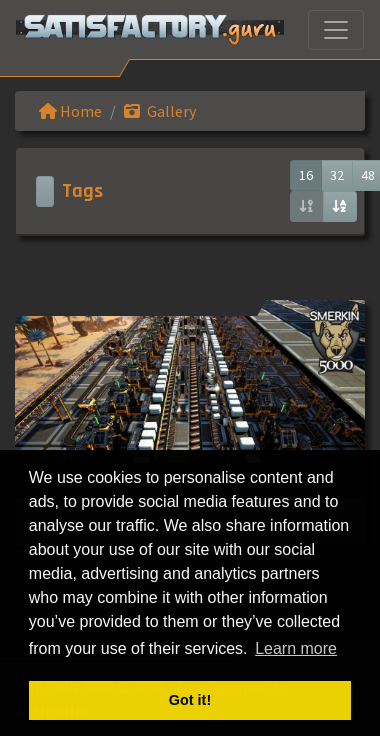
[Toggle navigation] (336, 30)
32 (337, 175)
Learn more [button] (296, 648)
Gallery (160, 111)
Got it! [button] (190, 700)
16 (306, 175)
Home (70, 111)
